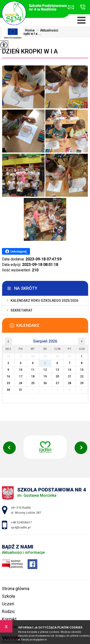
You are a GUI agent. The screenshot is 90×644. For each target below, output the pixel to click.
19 (45, 376)
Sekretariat (22, 310)
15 (82, 370)
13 (57, 370)
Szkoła (8, 596)
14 (70, 370)
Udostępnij (16, 251)
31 (21, 390)
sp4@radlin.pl (71, 7)
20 (57, 376)
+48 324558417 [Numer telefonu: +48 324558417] (21, 522)
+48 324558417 (83, 7)
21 (70, 376)
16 (8, 376)
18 (33, 376)
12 (45, 370)
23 (8, 383)
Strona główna (16, 589)
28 (70, 383)
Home (30, 30)
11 (33, 370)
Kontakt (9, 619)
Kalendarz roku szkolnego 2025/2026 (44, 301)
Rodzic (9, 611)
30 (8, 390)
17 (21, 376)
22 (82, 376)
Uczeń (8, 604)
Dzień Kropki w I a (30, 51)
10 (21, 370)
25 (33, 383)
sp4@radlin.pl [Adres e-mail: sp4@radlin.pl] (21, 527)
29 (82, 383)
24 (21, 383)
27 (57, 383)
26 (45, 383)
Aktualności (46, 30)
